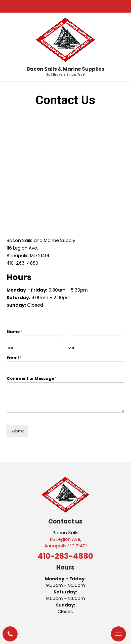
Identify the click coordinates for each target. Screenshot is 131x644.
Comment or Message (32, 379)
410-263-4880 (65, 556)
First (10, 348)
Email (14, 358)
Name (15, 332)
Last (71, 348)
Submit (17, 431)
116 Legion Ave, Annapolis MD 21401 (65, 542)
